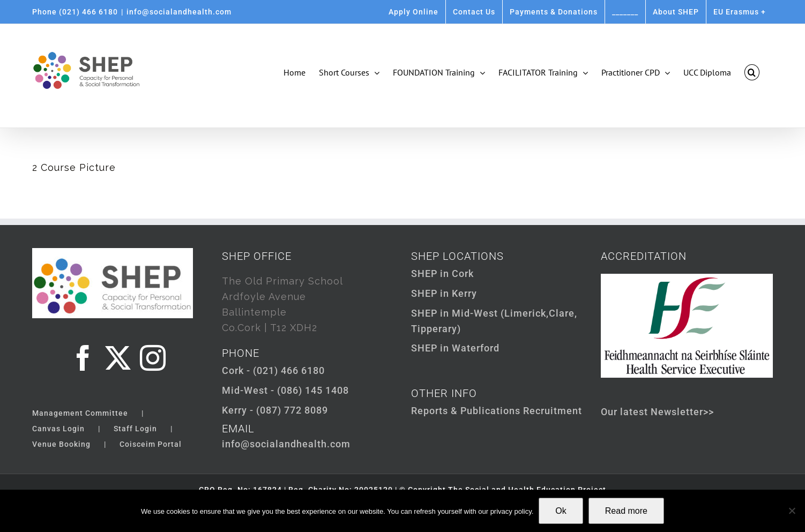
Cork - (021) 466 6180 (273, 370)
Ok (561, 511)
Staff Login (135, 429)
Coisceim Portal (151, 444)
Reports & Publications (466, 411)
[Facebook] (83, 358)
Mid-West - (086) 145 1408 (285, 390)
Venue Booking (61, 444)
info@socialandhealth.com (179, 12)
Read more (626, 511)
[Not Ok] (792, 511)
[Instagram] (153, 358)
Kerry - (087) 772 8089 (275, 410)
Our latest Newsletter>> (657, 412)
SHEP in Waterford (455, 348)
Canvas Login (58, 429)
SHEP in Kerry (444, 293)
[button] (752, 72)
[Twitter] (118, 358)
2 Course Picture (74, 167)
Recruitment (553, 411)
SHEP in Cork (442, 274)
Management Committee (80, 413)
